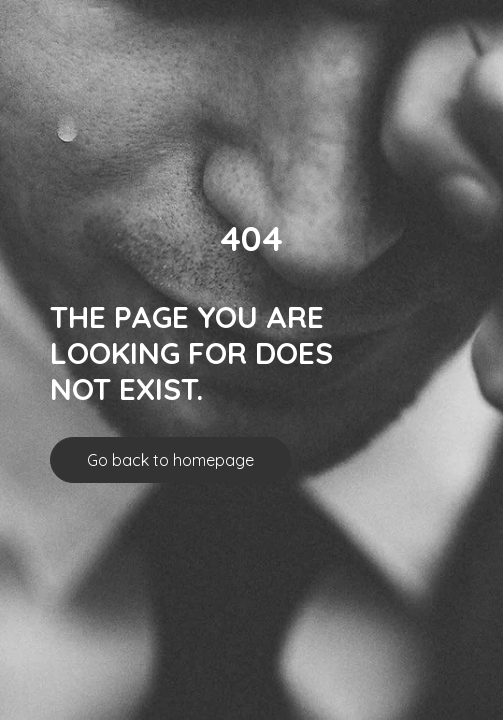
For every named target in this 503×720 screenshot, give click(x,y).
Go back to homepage (170, 460)
